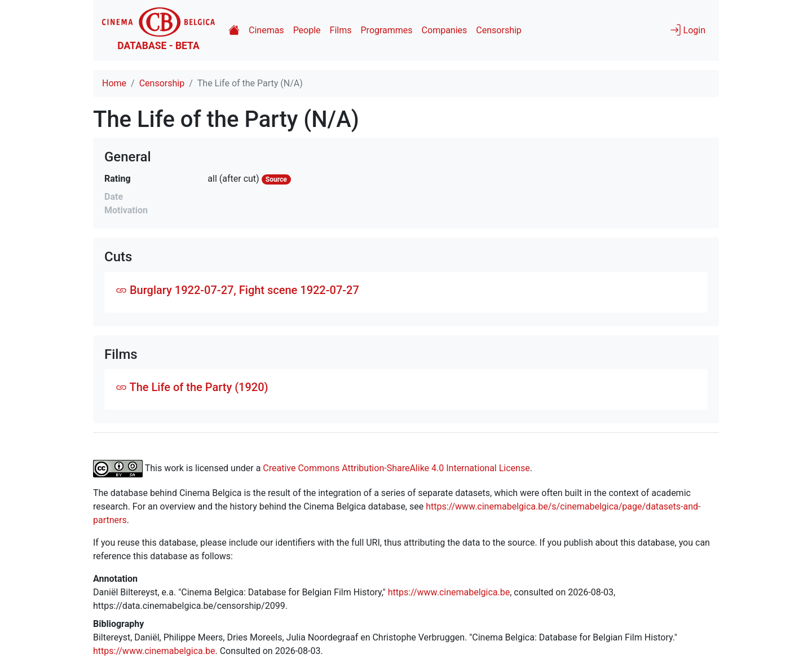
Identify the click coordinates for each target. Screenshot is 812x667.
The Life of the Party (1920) (192, 387)
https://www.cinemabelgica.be (449, 592)
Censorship (498, 30)
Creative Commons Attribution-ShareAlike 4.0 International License (396, 468)
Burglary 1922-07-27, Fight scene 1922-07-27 (237, 290)
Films (341, 30)
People (307, 30)
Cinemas (266, 30)
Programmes (387, 30)
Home (114, 83)
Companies (445, 30)
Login (688, 30)
